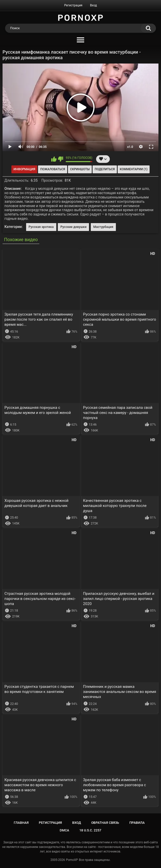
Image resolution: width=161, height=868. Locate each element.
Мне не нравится (60, 159)
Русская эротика (41, 227)
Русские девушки (73, 227)
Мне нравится (54, 159)
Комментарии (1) (133, 169)
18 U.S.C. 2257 (90, 830)
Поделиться (105, 169)
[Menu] (80, 40)
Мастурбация (103, 227)
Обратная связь (105, 823)
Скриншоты (80, 169)
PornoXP (72, 860)
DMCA (65, 830)
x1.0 (130, 147)
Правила (137, 823)
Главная (21, 823)
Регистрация (73, 5)
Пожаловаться (53, 169)
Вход (93, 5)
